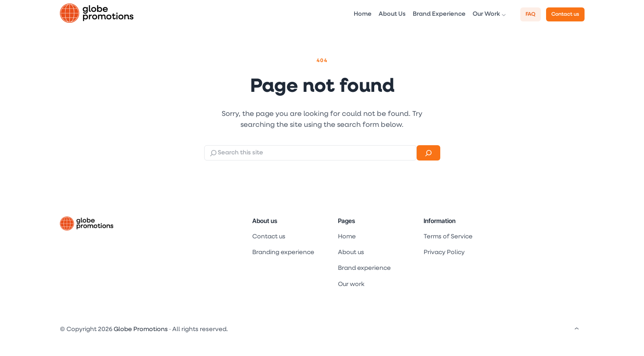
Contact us (565, 14)
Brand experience (364, 268)
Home (347, 237)
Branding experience (283, 253)
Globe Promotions (141, 330)
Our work (351, 284)
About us (265, 221)
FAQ (531, 14)
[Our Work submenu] (504, 15)
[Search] (428, 153)
